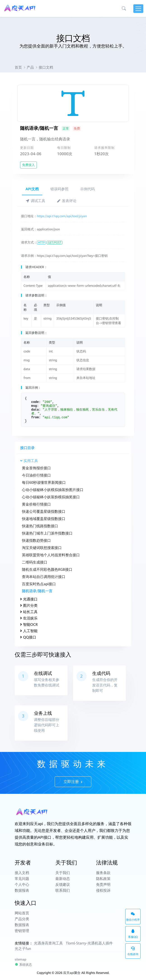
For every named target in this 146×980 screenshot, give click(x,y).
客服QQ (133, 934)
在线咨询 (133, 951)
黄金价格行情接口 (36, 504)
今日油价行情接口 (36, 475)
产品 (30, 67)
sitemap (20, 959)
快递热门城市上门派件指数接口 (47, 533)
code (35, 402)
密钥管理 (22, 931)
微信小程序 (133, 917)
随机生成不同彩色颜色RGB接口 (47, 569)
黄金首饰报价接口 (36, 468)
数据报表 (22, 890)
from (35, 417)
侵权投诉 (103, 890)
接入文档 (22, 873)
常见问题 (22, 879)
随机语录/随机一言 (37, 591)
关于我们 (63, 873)
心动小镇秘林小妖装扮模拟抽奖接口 (51, 497)
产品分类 (22, 919)
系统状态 (23, 964)
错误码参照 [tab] (59, 189)
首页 (18, 67)
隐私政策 (103, 879)
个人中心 (22, 885)
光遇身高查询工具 (48, 943)
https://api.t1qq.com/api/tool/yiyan (62, 216)
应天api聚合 (72, 973)
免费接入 (28, 165)
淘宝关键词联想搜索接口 (42, 548)
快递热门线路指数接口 (40, 526)
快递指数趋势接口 (36, 541)
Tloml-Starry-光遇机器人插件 (89, 943)
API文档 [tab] (32, 189)
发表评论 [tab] (67, 201)
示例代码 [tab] (87, 189)
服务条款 (103, 873)
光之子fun (23, 949)
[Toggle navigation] (138, 9)
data (35, 410)
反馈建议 (63, 885)
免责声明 (103, 885)
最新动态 (63, 879)
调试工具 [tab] (35, 201)
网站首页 (22, 913)
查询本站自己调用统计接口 (44, 577)
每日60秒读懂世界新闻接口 (44, 483)
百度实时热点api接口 (39, 584)
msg (34, 406)
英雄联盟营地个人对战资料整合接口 (51, 555)
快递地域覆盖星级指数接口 (44, 519)
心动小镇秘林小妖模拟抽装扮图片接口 (53, 490)
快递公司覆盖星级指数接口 (44, 512)
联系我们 (63, 890)
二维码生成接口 (35, 562)
